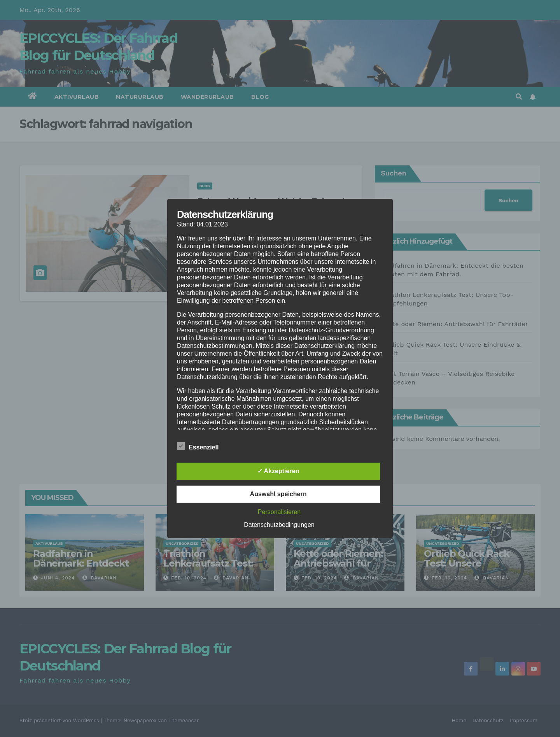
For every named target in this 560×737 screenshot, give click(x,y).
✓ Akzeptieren (278, 471)
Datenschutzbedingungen (279, 525)
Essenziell (198, 446)
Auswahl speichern (278, 494)
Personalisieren (279, 512)
